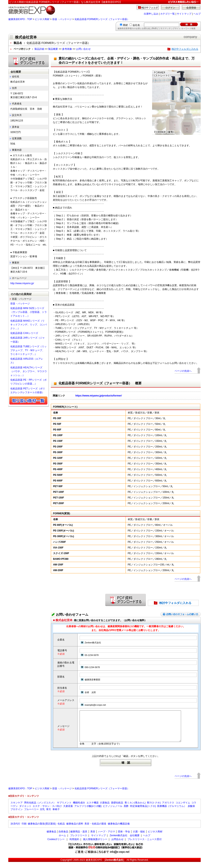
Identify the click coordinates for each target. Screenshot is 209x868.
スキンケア (17, 809)
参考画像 (67, 49)
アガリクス (168, 809)
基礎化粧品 (117, 809)
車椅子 (56, 815)
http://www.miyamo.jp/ (22, 283)
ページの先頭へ (183, 371)
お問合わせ (117, 845)
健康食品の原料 (75, 830)
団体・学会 (124, 838)
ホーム (62, 841)
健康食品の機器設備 (119, 830)
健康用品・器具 (79, 838)
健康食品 (51, 838)
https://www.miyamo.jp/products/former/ (99, 396)
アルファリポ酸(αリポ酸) (88, 812)
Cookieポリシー (56, 845)
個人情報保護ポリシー (95, 845)
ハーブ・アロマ (107, 838)
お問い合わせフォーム (72, 615)
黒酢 (126, 812)
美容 (93, 838)
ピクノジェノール (113, 812)
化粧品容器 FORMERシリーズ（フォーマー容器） (102, 19)
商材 (125, 25)
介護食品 (105, 809)
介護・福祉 (139, 838)
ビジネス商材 (42, 19)
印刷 (24, 830)
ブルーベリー (31, 815)
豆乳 (42, 815)
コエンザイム (183, 809)
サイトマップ (184, 14)
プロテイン (17, 815)
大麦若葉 (68, 812)
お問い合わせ (83, 49)
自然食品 (63, 838)
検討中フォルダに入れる (185, 49)
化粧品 (61, 830)
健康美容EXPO (94, 866)
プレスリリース (79, 841)
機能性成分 (79, 809)
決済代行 (15, 830)
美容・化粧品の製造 (95, 830)
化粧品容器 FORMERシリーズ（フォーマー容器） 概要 (100, 383)
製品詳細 (39, 49)
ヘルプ (197, 14)
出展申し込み (151, 14)
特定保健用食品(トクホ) (143, 812)
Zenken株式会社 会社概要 (125, 841)
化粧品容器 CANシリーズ (24, 333)
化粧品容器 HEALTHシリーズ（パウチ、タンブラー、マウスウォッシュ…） (29, 371)
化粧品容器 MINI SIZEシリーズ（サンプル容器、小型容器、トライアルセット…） (29, 312)
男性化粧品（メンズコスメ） (40, 809)
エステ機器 (93, 809)
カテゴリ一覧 (167, 14)
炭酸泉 (191, 812)
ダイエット (25, 812)
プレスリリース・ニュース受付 (145, 845)
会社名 (136, 25)
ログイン (170, 8)
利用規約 (74, 845)
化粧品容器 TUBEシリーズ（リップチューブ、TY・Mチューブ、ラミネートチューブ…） (28, 350)
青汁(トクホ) (154, 809)
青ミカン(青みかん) (135, 809)
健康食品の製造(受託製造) (42, 830)
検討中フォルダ (150, 8)
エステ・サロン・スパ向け (47, 812)
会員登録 (191, 8)
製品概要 (53, 49)
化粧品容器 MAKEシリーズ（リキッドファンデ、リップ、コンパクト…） (29, 325)
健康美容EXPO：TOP (20, 19)
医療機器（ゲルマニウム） (172, 812)
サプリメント (64, 809)
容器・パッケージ (62, 19)
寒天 (49, 815)
